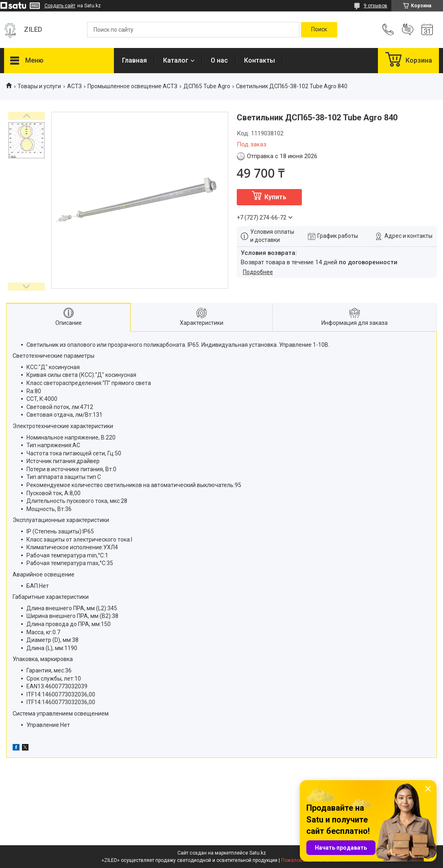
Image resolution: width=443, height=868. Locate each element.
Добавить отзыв (408, 30)
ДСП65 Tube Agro (207, 86)
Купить (275, 197)
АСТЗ (74, 86)
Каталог (176, 60)
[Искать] (319, 30)
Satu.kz (258, 853)
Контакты (260, 60)
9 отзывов (375, 6)
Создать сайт (60, 6)
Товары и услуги (39, 86)
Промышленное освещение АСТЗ (132, 86)
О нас (219, 60)
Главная (134, 60)
